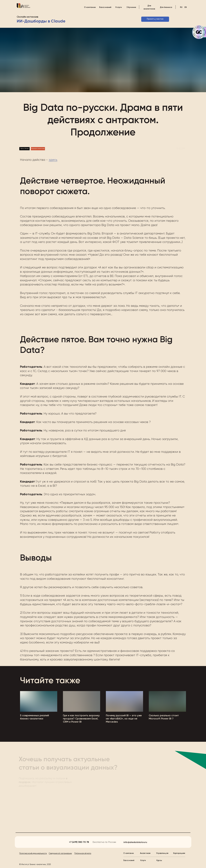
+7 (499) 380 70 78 (79, 842)
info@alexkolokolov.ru (135, 842)
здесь (53, 160)
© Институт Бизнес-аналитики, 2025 (35, 864)
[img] (23, 6)
